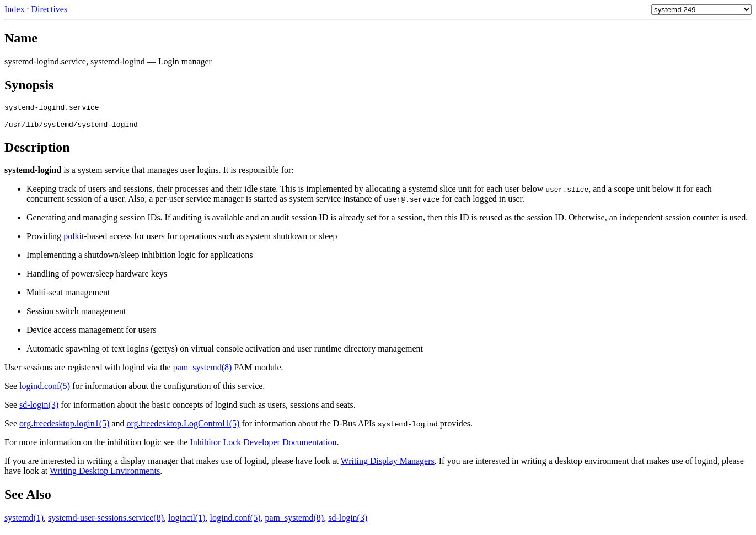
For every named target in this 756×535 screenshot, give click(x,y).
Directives (49, 9)
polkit (74, 239)
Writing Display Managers (388, 464)
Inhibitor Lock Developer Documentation (263, 445)
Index (15, 9)
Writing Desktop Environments (105, 474)
